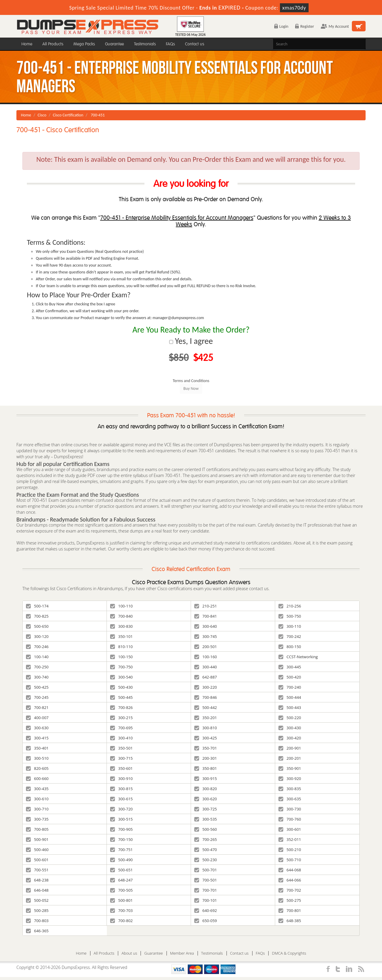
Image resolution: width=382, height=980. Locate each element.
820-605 (37, 768)
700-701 (206, 890)
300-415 (37, 738)
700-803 (37, 921)
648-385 (290, 921)
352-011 (290, 839)
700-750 (121, 667)
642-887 (206, 677)
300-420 (290, 738)
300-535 (206, 819)
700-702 (290, 890)
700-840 (121, 616)
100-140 (37, 657)
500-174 (37, 606)
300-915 (206, 779)
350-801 (206, 768)
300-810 (206, 728)
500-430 (121, 687)
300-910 (121, 779)
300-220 (206, 687)
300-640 (206, 626)
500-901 (37, 839)
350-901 (290, 768)
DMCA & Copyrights (289, 953)
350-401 (37, 748)
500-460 (37, 850)
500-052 (37, 900)
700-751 (121, 850)
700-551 (37, 870)
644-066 (290, 880)
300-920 (290, 779)
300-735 (37, 819)
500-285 (37, 910)
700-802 (121, 921)
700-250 (37, 667)
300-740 (37, 677)
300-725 (206, 809)
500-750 (290, 616)
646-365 (37, 931)
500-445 (121, 697)
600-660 (37, 779)
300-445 (290, 667)
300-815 (121, 789)
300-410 (121, 738)
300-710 (37, 809)
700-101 (206, 900)
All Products (53, 44)
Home (27, 44)
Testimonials (145, 44)
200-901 (290, 748)
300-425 (206, 738)
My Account (335, 26)
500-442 (206, 707)
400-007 (37, 718)
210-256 (290, 606)
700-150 (121, 839)
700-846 (206, 697)
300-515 (121, 819)
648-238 (37, 880)
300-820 (206, 789)
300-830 (121, 626)
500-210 (290, 850)
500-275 (290, 900)
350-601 (121, 768)
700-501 (206, 880)
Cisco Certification (68, 115)
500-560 (206, 829)
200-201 (290, 758)
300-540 (121, 677)
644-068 (290, 870)
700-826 (121, 707)
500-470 (206, 850)
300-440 (206, 667)
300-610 (37, 799)
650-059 (206, 921)
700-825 (37, 616)
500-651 (121, 870)
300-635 (290, 799)
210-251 (206, 606)
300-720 (121, 809)
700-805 (37, 829)
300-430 (290, 728)
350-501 (121, 748)
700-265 (206, 839)
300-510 (37, 758)
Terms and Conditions (191, 381)
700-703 (121, 910)
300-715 (121, 758)
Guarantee (114, 44)
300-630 (37, 728)
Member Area (182, 953)
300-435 (37, 789)
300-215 (121, 718)
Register (305, 26)
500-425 (37, 687)
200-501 (206, 647)
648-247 (121, 880)
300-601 (290, 829)
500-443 (290, 707)
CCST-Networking (298, 657)
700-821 (37, 707)
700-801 (290, 910)
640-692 (206, 910)
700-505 (121, 890)
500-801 (121, 900)
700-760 (290, 819)
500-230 (206, 860)
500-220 (290, 718)
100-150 (121, 657)
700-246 (37, 647)
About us (129, 953)
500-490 (121, 860)
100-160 (206, 657)
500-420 (290, 677)
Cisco (42, 115)
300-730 (290, 809)
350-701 (206, 748)
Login (281, 26)
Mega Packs (84, 44)
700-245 (37, 697)
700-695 (121, 728)
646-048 (37, 890)
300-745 (206, 636)
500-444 (290, 697)
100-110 (121, 606)
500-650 (37, 626)
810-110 (121, 647)
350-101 (121, 636)
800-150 (290, 647)
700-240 (290, 687)
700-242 (290, 636)
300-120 (37, 636)
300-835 (290, 789)
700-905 (121, 829)
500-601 (37, 860)
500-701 (206, 870)
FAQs (170, 44)
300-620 (206, 799)
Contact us (195, 44)
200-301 (206, 758)
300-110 (290, 626)
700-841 (206, 616)
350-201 (206, 718)
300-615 (121, 799)
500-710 (290, 860)
